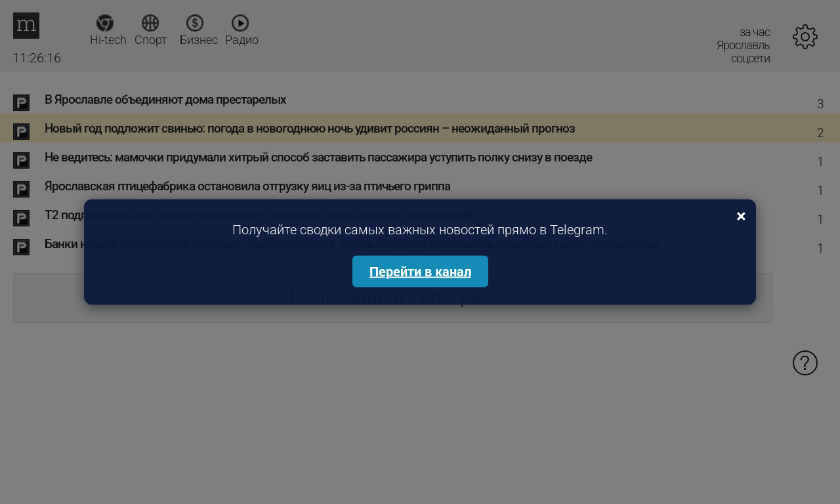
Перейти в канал (420, 272)
